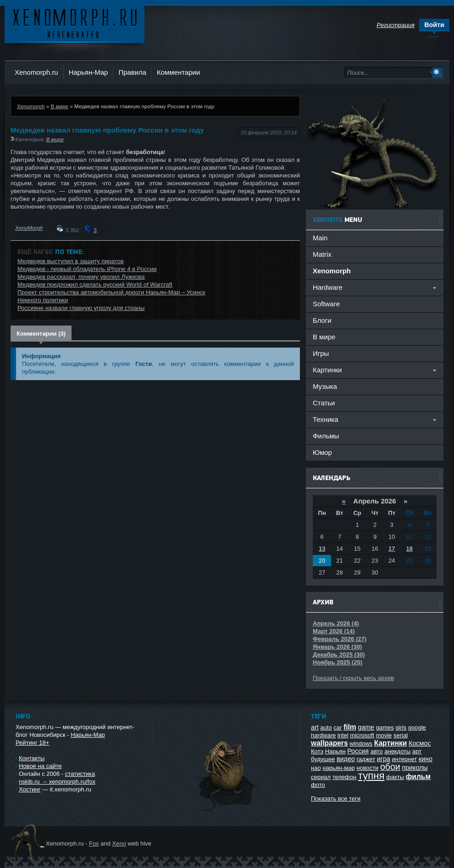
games (385, 727)
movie (384, 735)
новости (367, 768)
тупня (371, 776)
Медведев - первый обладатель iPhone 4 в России (87, 269)
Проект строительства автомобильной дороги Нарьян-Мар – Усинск (111, 292)
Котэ (317, 751)
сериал (321, 777)
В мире (59, 106)
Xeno (119, 843)
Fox (94, 843)
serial (401, 735)
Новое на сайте (40, 766)
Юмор (322, 452)
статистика (80, 774)
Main (320, 238)
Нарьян (335, 751)
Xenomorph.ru (36, 72)
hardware (323, 735)
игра (384, 759)
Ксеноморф (75, 23)
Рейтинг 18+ (32, 743)
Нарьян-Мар (89, 72)
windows (361, 744)
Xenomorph (31, 106)
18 (410, 549)
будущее (323, 759)
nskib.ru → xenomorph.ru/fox (57, 782)
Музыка (325, 386)
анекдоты (397, 751)
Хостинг (30, 789)
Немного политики (43, 300)
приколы (415, 768)
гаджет (366, 759)
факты (395, 777)
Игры (321, 353)
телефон (345, 777)
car (338, 727)
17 (392, 549)
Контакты (32, 758)
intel (343, 735)
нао (316, 768)
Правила (132, 72)
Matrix (322, 254)
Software (326, 304)
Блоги (322, 320)
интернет (405, 759)
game (366, 727)
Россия (358, 751)
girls (401, 727)
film (350, 727)
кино (426, 759)
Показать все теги (336, 799)
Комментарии (178, 72)
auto (326, 727)
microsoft (362, 735)
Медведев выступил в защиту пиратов (71, 261)
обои (390, 767)
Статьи (324, 403)
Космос (420, 743)
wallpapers (329, 743)
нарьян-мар (338, 768)
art (315, 727)
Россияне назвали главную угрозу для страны (81, 308)
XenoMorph (29, 228)
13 (322, 549)
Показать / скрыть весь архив (353, 678)
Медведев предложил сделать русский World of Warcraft (95, 285)
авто (377, 751)
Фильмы (326, 436)
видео (346, 759)
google (417, 727)
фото (318, 785)
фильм (418, 777)
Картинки (391, 743)
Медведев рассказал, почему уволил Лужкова (81, 277)
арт (417, 751)
